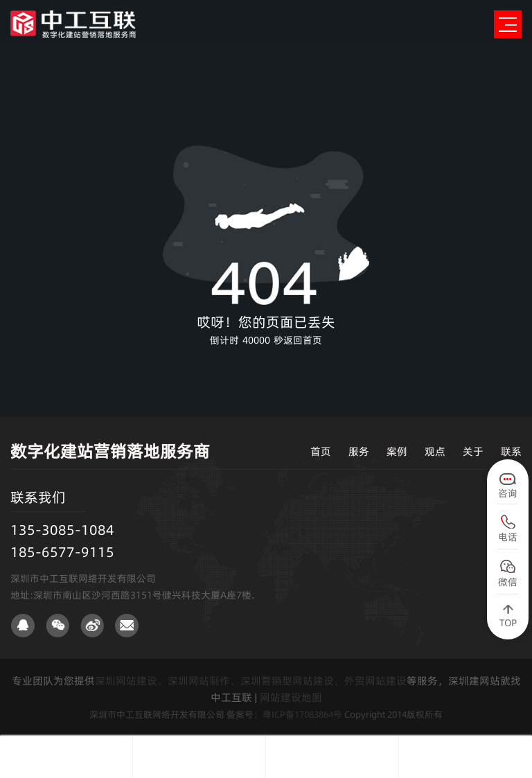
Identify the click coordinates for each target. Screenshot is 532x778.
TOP (508, 623)
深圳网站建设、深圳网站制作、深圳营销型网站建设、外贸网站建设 (251, 681)
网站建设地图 (291, 697)
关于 (473, 451)
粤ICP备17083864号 (302, 714)
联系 (511, 451)
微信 (508, 582)
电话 (508, 537)
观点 (435, 451)
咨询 (508, 493)
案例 (397, 451)
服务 (359, 451)
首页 (321, 451)
